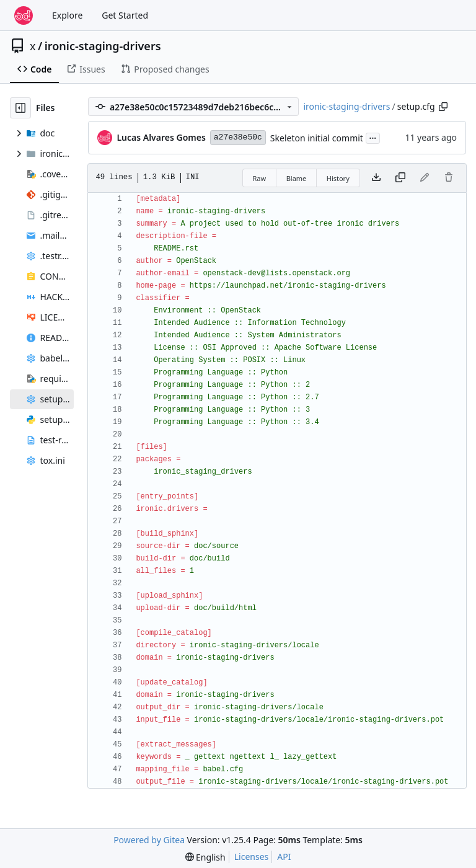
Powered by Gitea (149, 840)
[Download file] (376, 178)
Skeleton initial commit (317, 138)
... (373, 137)
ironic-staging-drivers (103, 46)
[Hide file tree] (20, 108)
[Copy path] (443, 107)
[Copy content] (400, 178)
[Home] (24, 15)
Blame (297, 178)
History (338, 178)
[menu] (205, 857)
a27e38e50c (238, 137)
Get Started (125, 15)
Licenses (252, 857)
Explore (67, 15)
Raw (260, 178)
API (284, 857)
